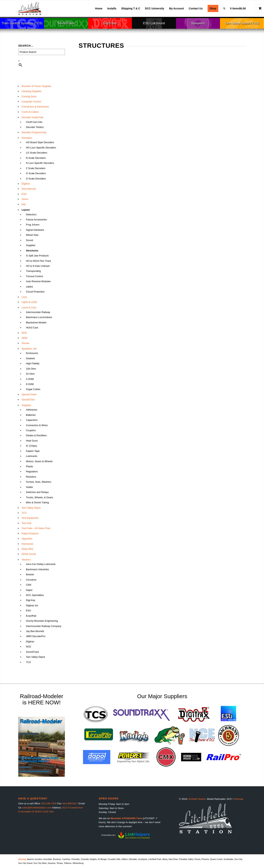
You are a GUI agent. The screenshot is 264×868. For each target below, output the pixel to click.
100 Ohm (31, 369)
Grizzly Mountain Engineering (42, 621)
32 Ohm (30, 374)
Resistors (31, 477)
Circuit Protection (35, 292)
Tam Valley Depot (31, 508)
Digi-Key (31, 600)
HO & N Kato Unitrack (38, 266)
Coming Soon (29, 96)
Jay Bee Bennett (35, 631)
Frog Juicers (33, 225)
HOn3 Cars (32, 328)
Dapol (29, 590)
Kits (24, 204)
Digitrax (26, 184)
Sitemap (239, 799)
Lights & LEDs (29, 302)
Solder (30, 487)
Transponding (33, 271)
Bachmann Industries (37, 569)
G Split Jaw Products (37, 256)
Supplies (31, 245)
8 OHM (30, 384)
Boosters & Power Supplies (36, 86)
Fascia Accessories (36, 220)
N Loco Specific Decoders (40, 163)
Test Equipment (30, 518)
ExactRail (31, 616)
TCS (24, 513)
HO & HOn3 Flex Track (38, 261)
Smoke (25, 343)
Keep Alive (27, 549)
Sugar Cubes (33, 389)
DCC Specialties (35, 595)
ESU (24, 194)
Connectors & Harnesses (35, 107)
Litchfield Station (197, 799)
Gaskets (30, 358)
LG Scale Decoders (37, 153)
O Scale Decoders (36, 179)
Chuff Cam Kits (34, 122)
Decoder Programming (34, 132)
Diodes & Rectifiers (36, 435)
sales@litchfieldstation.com (37, 808)
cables (30, 287)
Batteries (31, 415)
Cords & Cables (30, 112)
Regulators (32, 471)
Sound (30, 240)
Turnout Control (34, 276)
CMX (29, 585)
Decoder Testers (35, 127)
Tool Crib (26, 523)
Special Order (29, 394)
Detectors (31, 214)
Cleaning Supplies (31, 91)
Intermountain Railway (38, 312)
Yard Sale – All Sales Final (36, 528)
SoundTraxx (28, 400)
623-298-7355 (49, 803)
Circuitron (31, 580)
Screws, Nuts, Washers (39, 482)
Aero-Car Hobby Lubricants (41, 564)
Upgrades (27, 539)
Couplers (31, 430)
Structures (32, 251)
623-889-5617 (70, 803)
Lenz (24, 297)
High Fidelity (33, 363)
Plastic (30, 466)
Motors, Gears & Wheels (39, 461)
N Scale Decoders (36, 158)
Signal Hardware (35, 230)
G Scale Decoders (36, 173)
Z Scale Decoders (36, 168)
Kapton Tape (33, 451)
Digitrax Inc (32, 605)
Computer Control (31, 102)
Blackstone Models (36, 322)
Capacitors (32, 420)
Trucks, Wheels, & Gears (39, 497)
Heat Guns (32, 441)
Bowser (30, 574)
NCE (24, 333)
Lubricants (32, 456)
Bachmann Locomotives (39, 317)
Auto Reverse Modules (38, 281)
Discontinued (29, 189)
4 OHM (30, 379)
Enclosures (32, 353)
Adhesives (32, 410)
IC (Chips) (31, 446)
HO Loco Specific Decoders (41, 148)
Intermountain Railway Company (44, 626)
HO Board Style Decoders (40, 142)
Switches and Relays (37, 492)
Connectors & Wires (37, 425)
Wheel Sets (32, 235)
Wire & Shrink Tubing (37, 502)
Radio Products (30, 533)
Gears (25, 199)
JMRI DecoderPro (36, 636)
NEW (24, 338)
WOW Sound (29, 554)
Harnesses (27, 544)
